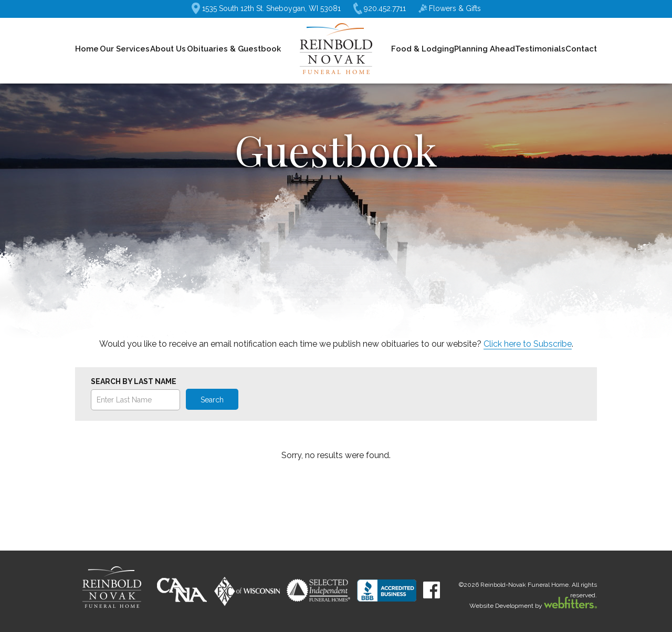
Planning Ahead (485, 49)
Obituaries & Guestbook (234, 49)
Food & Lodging (423, 49)
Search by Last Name (134, 381)
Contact (581, 49)
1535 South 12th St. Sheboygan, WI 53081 (266, 8)
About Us (168, 49)
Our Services (125, 49)
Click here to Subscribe (528, 344)
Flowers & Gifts (450, 8)
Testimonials (540, 49)
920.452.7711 (380, 9)
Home (87, 49)
